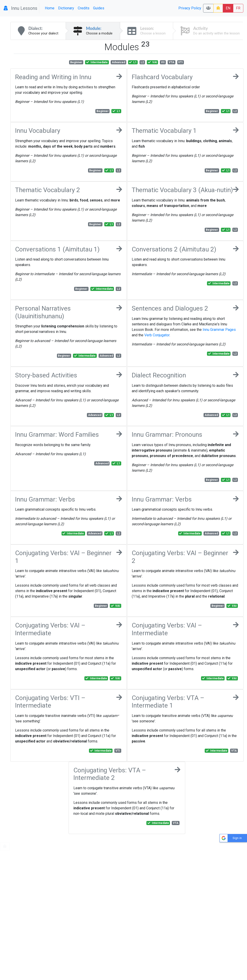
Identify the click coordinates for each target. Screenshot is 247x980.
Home (50, 8)
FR (238, 8)
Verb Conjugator (157, 335)
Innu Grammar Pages (219, 330)
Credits (84, 8)
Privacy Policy (190, 8)
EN (228, 8)
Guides (99, 8)
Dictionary (66, 8)
